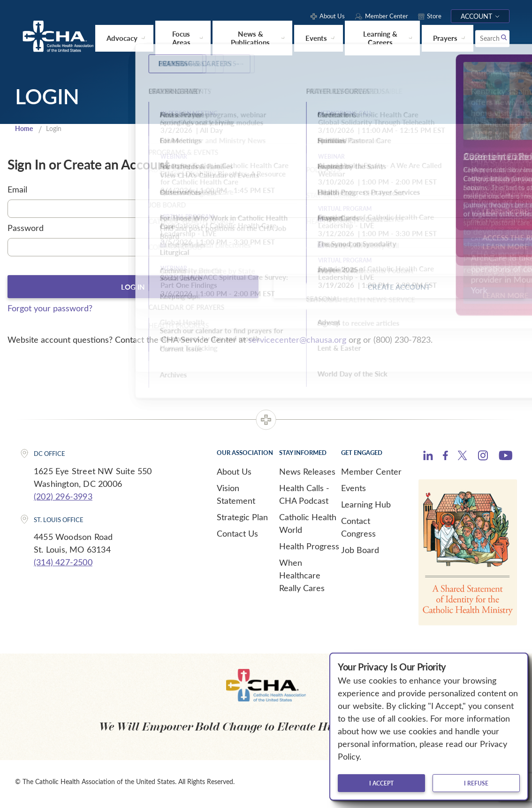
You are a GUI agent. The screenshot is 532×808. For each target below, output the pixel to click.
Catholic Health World (308, 527)
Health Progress (309, 550)
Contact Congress (358, 531)
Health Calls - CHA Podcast (304, 498)
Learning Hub (366, 508)
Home (25, 131)
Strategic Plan (242, 521)
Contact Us (237, 538)
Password (26, 231)
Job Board (360, 554)
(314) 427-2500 (63, 566)
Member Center (371, 476)
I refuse (476, 783)
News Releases (307, 476)
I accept (381, 783)
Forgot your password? (50, 312)
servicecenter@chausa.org (297, 344)
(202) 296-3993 (63, 500)
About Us (234, 476)
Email (17, 193)
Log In (133, 290)
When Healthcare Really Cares (302, 579)
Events (353, 492)
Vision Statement (236, 498)
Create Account (399, 290)
